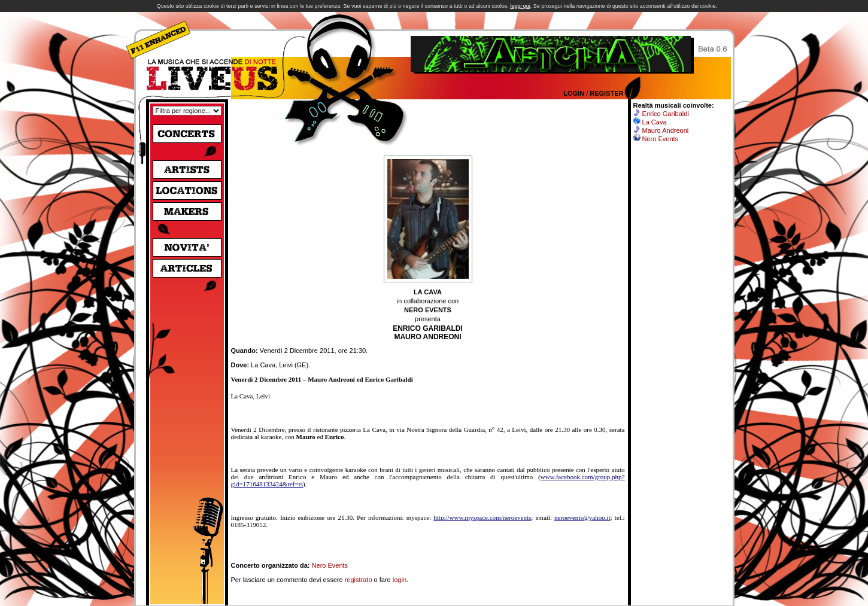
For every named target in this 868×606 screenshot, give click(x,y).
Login (574, 93)
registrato (359, 580)
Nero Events (330, 565)
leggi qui (520, 6)
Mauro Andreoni (666, 130)
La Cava (655, 122)
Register (606, 93)
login (400, 580)
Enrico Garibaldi (666, 114)
